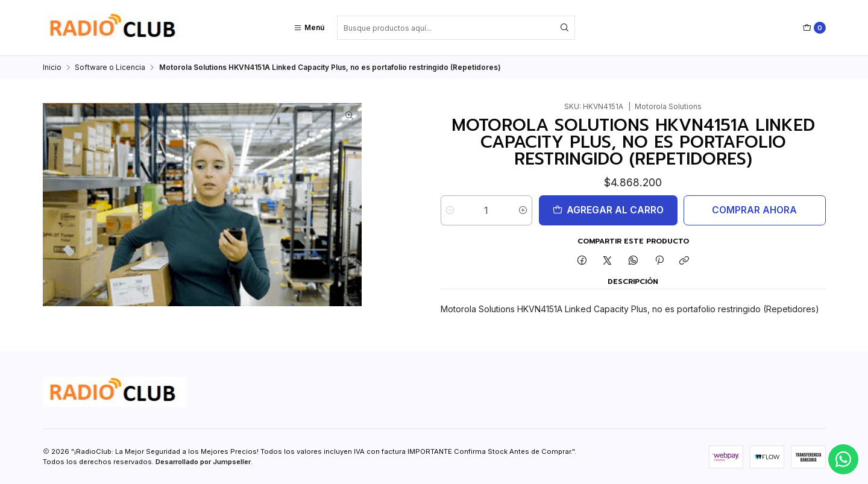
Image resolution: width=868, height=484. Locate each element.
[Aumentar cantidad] (523, 210)
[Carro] (814, 28)
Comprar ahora (754, 210)
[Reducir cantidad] (450, 210)
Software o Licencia (110, 68)
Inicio (52, 68)
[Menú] (309, 28)
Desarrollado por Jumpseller (203, 462)
